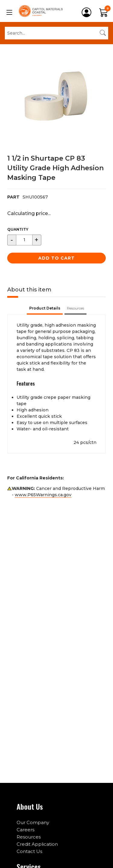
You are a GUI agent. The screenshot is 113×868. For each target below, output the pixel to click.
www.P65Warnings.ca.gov (43, 495)
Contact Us (29, 851)
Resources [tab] (75, 308)
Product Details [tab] (45, 308)
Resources (29, 837)
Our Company (33, 822)
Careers (25, 830)
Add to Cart (56, 258)
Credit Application (37, 844)
